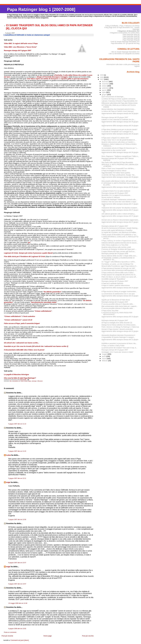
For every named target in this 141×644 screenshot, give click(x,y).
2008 (102, 77)
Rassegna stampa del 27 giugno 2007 (115, 226)
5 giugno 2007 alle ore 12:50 (17, 520)
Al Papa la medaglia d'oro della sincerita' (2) (117, 323)
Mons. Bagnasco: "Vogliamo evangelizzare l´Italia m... (120, 156)
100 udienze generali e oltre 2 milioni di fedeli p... (119, 214)
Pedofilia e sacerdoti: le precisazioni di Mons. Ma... (119, 343)
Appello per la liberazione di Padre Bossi (116, 300)
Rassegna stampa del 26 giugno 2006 (115, 254)
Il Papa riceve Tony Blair (110, 311)
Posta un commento (10, 632)
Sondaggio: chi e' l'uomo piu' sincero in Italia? (117, 352)
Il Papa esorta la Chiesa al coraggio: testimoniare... (119, 292)
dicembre (105, 82)
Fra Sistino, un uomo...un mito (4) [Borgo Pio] (117, 264)
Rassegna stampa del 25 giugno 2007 (115, 281)
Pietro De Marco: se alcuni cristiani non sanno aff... (119, 277)
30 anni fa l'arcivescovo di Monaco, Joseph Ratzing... (120, 228)
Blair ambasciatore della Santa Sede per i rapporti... (120, 306)
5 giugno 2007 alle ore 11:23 (17, 451)
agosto (104, 90)
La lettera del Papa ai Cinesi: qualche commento (118, 99)
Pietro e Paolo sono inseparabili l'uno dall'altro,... (118, 168)
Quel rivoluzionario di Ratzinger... (113, 97)
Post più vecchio (88, 636)
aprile (104, 356)
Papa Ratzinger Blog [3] (131, 38)
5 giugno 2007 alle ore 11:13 (17, 424)
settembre (106, 88)
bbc (11, 381)
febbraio (105, 361)
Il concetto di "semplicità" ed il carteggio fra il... (118, 132)
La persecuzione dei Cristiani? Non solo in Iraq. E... (119, 348)
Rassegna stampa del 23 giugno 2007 (115, 320)
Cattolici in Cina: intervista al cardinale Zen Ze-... (118, 120)
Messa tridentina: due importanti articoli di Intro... (119, 109)
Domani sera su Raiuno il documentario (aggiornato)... (120, 220)
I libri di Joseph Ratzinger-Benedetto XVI (125, 52)
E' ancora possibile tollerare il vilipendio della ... (118, 304)
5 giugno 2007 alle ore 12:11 (17, 478)
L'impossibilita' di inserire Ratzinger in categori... (118, 337)
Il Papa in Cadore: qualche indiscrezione (116, 285)
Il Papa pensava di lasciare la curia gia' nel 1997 (118, 268)
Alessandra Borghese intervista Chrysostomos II (118, 335)
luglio (104, 92)
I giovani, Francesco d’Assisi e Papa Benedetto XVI (119, 101)
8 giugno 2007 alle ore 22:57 (17, 563)
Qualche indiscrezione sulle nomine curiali (116, 247)
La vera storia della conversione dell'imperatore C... (119, 270)
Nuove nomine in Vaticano (111, 197)
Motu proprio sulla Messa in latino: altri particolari (119, 181)
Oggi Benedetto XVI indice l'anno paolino (116, 173)
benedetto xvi (16, 381)
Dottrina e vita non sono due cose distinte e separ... (119, 202)
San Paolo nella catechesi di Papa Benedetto (117, 162)
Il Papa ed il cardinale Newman (112, 283)
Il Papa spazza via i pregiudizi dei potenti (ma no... (119, 275)
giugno (104, 95)
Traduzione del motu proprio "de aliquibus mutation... (120, 208)
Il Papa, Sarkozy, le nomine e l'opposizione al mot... (120, 241)
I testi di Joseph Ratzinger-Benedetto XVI (125, 42)
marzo (104, 359)
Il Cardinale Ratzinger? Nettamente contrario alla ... (119, 200)
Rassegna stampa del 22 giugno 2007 (115, 350)
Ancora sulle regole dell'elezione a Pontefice (117, 230)
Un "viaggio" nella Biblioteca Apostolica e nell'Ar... (119, 262)
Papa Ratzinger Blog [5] (131, 35)
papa (30, 381)
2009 (102, 75)
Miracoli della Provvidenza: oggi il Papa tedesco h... (120, 266)
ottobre (105, 86)
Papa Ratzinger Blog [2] (131, 40)
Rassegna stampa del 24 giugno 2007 (115, 302)
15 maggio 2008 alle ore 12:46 (18, 603)
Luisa (8, 455)
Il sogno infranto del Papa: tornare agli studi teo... (119, 251)
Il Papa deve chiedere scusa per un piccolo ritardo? (119, 130)
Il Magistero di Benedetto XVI (129, 31)
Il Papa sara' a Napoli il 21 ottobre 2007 (115, 138)
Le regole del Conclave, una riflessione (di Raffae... (119, 232)
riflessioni (40, 381)
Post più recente (7, 636)
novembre (106, 84)
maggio (105, 354)
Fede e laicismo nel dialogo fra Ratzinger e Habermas (120, 327)
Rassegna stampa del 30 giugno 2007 (115, 117)
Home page (47, 636)
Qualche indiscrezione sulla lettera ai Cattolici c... (119, 142)
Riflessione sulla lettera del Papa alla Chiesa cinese (120, 103)
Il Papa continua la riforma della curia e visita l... (118, 273)
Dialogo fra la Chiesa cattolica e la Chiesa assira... (119, 325)
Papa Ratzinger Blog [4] (131, 36)
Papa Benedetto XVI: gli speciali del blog (125, 43)
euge (8, 482)
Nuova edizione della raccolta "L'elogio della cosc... (119, 256)
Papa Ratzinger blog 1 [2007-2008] (41, 9)
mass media (24, 381)
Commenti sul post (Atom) (20, 640)
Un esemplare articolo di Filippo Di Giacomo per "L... (120, 148)
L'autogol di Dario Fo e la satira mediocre (116, 191)
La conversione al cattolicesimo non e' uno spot (118, 294)
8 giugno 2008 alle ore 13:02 (17, 629)
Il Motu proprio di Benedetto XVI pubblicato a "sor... (119, 235)
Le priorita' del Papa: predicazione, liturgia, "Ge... (119, 175)
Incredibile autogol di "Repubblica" (114, 279)
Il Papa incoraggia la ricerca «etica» (114, 171)
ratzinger (34, 381)
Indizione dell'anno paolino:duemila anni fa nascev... (120, 243)
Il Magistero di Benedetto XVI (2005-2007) (125, 33)
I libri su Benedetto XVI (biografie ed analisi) (124, 54)
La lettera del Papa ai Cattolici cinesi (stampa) (118, 111)
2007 (102, 79)
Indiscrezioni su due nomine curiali (114, 150)
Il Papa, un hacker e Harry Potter (113, 346)
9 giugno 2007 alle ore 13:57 (17, 584)
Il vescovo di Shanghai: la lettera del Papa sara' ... (119, 249)
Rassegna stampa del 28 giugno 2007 (115, 193)
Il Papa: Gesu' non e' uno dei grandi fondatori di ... (119, 140)
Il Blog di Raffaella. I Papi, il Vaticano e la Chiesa (122, 26)
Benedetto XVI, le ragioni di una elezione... (116, 195)
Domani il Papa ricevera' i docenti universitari (117, 329)
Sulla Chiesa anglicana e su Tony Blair (115, 245)
